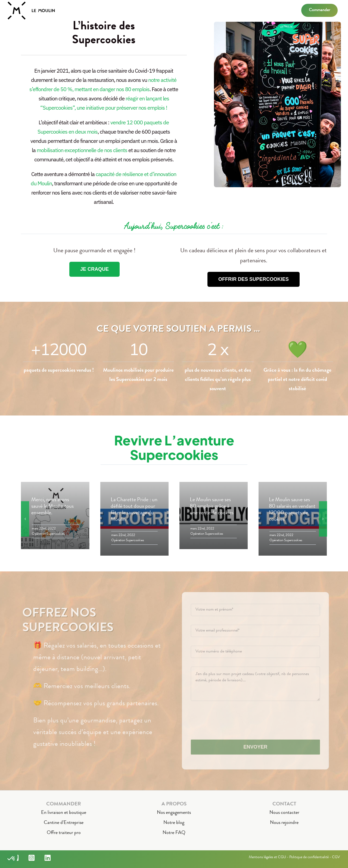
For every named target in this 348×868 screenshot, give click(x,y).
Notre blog (174, 823)
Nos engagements (174, 813)
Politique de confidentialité (309, 857)
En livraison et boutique (64, 813)
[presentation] (235, 720)
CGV (336, 857)
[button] (11, 859)
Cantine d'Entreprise (64, 823)
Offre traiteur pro (64, 833)
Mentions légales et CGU (267, 857)
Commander (319, 10)
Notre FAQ (174, 833)
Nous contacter (284, 813)
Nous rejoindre (284, 823)
